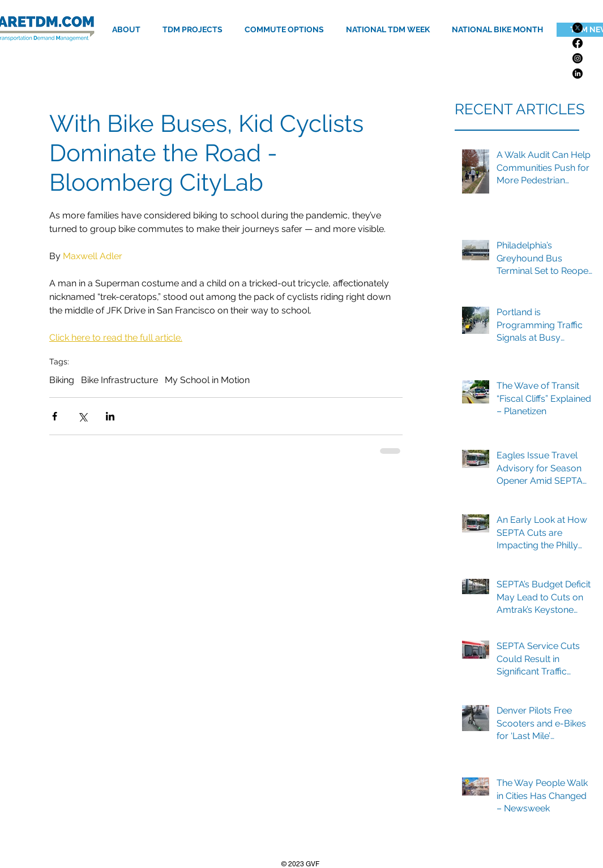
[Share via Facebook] (55, 416)
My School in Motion (207, 380)
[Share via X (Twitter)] (82, 416)
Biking (62, 380)
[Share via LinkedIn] (110, 416)
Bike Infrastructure (119, 380)
